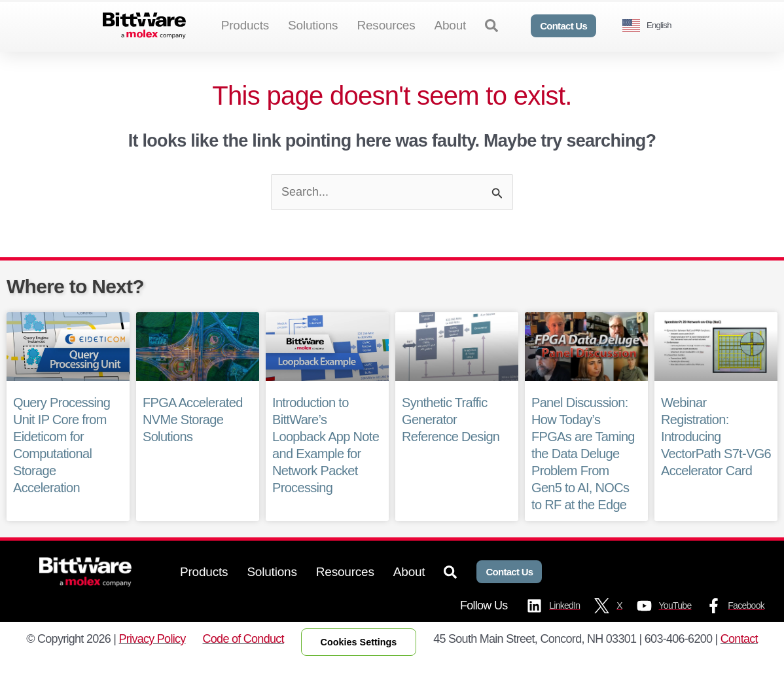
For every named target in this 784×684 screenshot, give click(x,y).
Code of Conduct (243, 660)
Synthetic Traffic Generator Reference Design (451, 441)
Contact (739, 660)
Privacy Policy (152, 660)
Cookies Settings (359, 663)
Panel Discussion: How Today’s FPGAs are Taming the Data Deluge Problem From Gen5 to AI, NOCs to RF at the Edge (583, 475)
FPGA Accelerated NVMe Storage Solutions (192, 441)
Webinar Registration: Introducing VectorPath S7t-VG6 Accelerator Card (716, 458)
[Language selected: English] (652, 26)
